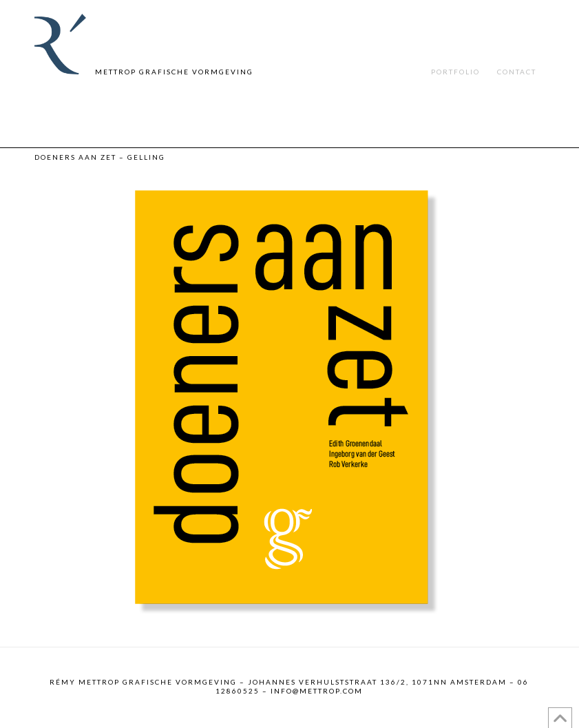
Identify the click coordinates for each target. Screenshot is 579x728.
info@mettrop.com (317, 691)
